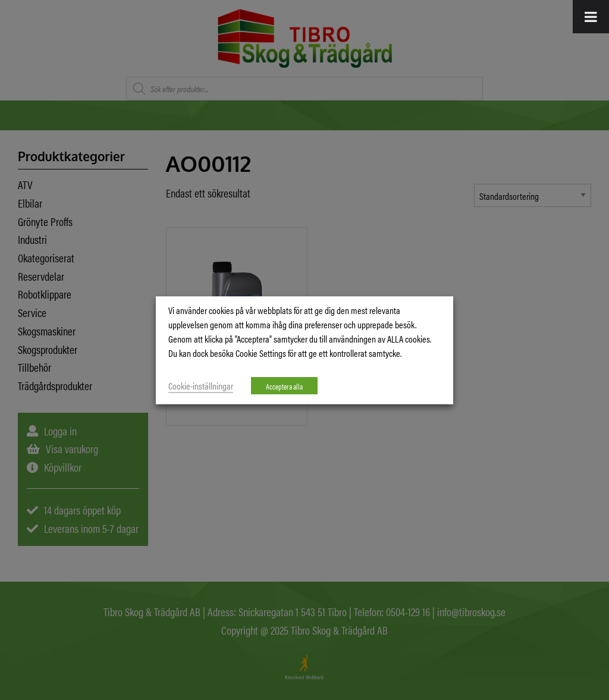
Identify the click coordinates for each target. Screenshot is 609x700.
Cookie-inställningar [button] (201, 385)
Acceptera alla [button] (284, 386)
